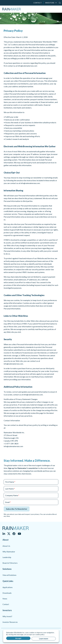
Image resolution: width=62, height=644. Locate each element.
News (5, 599)
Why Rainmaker (9, 552)
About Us (6, 546)
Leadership (7, 557)
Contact (6, 604)
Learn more (44, 639)
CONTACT (38, 3)
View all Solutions (9, 575)
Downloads (7, 593)
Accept (18, 638)
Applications (8, 587)
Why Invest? (7, 616)
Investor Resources (10, 622)
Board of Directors (10, 563)
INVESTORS (50, 3)
